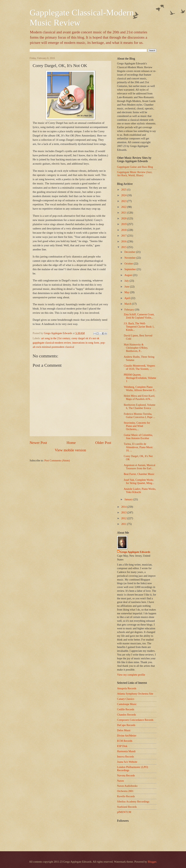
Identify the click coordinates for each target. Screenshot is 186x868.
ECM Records (125, 741)
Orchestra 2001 (125, 791)
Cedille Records (126, 709)
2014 (124, 507)
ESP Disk (122, 746)
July (127, 281)
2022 (124, 207)
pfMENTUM (124, 812)
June (127, 287)
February (130, 310)
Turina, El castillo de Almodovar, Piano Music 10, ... (138, 447)
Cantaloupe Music (127, 704)
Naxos (120, 781)
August (129, 275)
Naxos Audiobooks (127, 786)
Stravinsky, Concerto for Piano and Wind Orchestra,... (137, 426)
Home (71, 443)
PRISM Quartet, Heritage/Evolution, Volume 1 (140, 378)
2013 (124, 512)
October (129, 264)
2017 (124, 236)
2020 (124, 218)
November (130, 258)
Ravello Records (126, 796)
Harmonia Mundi (126, 751)
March (128, 304)
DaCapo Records (126, 725)
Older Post (103, 443)
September (131, 269)
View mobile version (70, 450)
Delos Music (124, 730)
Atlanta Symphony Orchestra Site (135, 694)
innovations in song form (86, 343)
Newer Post (38, 443)
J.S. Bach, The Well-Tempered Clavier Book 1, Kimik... (139, 327)
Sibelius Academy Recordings (133, 802)
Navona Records (126, 776)
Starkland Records (127, 807)
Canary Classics (126, 699)
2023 (124, 201)
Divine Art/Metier (127, 736)
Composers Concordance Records (135, 720)
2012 (124, 518)
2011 (124, 524)
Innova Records (126, 757)
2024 (124, 195)
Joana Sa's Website (127, 762)
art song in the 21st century (56, 338)
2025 (124, 190)
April (128, 298)
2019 (124, 224)
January (129, 499)
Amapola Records (127, 688)
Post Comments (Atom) (57, 461)
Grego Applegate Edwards (135, 552)
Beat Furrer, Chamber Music (139, 474)
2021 (124, 213)
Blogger (152, 862)
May (127, 292)
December (130, 252)
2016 (124, 241)
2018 (124, 230)
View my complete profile (131, 675)
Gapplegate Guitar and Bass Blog (135, 167)
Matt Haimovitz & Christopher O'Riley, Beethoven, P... (136, 348)
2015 (124, 247)
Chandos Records (126, 715)
